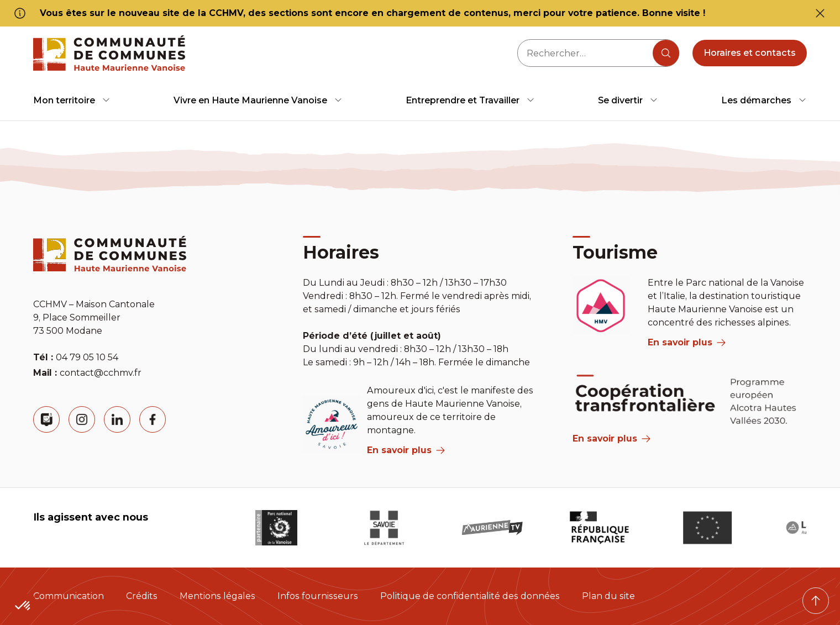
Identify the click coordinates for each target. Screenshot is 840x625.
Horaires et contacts (750, 53)
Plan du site (608, 596)
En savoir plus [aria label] (406, 450)
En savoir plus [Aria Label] (611, 438)
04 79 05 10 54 (87, 357)
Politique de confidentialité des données (470, 596)
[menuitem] (72, 100)
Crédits (142, 596)
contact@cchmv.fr (101, 373)
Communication (69, 596)
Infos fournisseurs (318, 596)
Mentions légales (217, 596)
